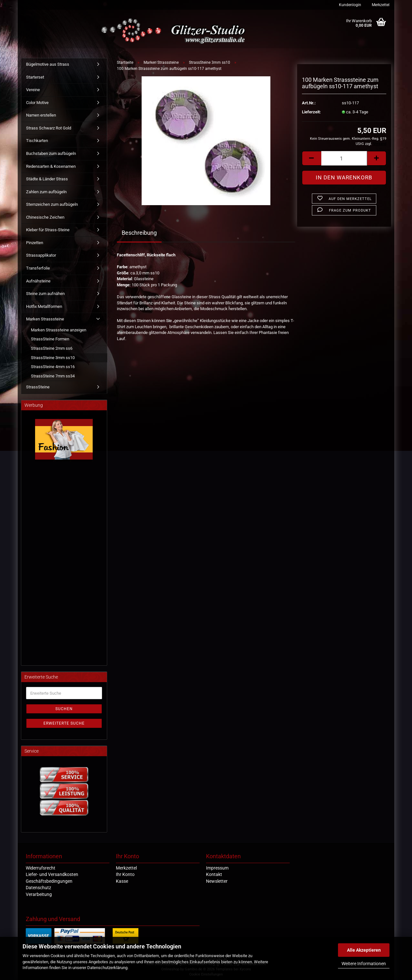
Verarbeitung (39, 894)
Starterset (35, 77)
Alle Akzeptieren (364, 950)
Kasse (122, 881)
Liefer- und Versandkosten (52, 874)
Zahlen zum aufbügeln (46, 192)
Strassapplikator (41, 255)
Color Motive (37, 103)
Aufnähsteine (38, 281)
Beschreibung (139, 233)
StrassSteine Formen (50, 339)
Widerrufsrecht (41, 868)
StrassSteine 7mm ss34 (53, 376)
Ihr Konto (125, 874)
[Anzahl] (344, 158)
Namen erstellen (41, 115)
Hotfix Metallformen (44, 306)
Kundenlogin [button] (350, 5)
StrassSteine (38, 387)
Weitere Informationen (364, 964)
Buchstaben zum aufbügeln (51, 153)
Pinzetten (35, 243)
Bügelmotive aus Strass (48, 64)
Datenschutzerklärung (107, 968)
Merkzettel (380, 5)
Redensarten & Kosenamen (51, 166)
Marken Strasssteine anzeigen (59, 330)
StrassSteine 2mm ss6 (52, 348)
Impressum (217, 868)
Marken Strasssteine (45, 319)
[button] (312, 158)
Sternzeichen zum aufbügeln (52, 204)
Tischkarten (37, 141)
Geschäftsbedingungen (49, 881)
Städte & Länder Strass (47, 179)
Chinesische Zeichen (45, 217)
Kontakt (214, 874)
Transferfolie (38, 268)
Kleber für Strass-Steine (48, 230)
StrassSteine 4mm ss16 (53, 367)
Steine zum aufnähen (45, 294)
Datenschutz (38, 888)
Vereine (33, 90)
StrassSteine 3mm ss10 (53, 358)
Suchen (64, 709)
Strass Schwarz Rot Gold (49, 128)
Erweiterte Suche (64, 723)
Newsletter (217, 881)
